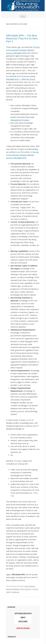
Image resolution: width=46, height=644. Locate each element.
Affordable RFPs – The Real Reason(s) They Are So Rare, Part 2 (22, 38)
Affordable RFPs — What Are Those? (21, 79)
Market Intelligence (13, 589)
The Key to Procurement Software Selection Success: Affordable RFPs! (23, 50)
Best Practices (30, 586)
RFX (22, 589)
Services (28, 589)
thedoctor (16, 592)
